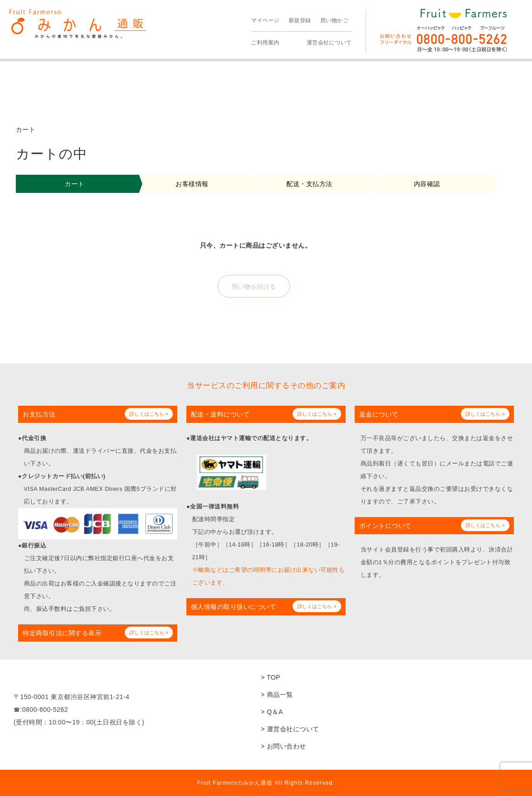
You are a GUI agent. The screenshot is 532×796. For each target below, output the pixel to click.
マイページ (265, 20)
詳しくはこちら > (149, 414)
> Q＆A (272, 712)
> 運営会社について (290, 729)
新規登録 (300, 20)
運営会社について (329, 43)
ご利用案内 (265, 43)
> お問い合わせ (284, 746)
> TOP (271, 677)
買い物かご (335, 20)
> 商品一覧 (277, 695)
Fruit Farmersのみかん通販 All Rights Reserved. (266, 783)
